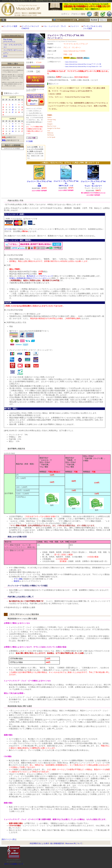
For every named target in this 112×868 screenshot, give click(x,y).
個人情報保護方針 (57, 843)
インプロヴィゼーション (13, 50)
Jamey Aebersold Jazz (71, 62)
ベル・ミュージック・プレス (55, 26)
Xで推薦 (29, 141)
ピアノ (6, 53)
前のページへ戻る (9, 839)
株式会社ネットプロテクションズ (40, 276)
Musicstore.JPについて (74, 843)
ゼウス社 (8, 229)
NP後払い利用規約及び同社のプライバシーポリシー (30, 278)
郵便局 (16, 581)
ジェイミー (75, 26)
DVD (5, 56)
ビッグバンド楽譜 (10, 26)
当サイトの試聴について (14, 864)
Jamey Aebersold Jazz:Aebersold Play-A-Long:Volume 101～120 (83, 66)
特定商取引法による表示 (39, 843)
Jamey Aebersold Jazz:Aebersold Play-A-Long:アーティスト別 (83, 64)
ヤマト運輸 (18, 579)
